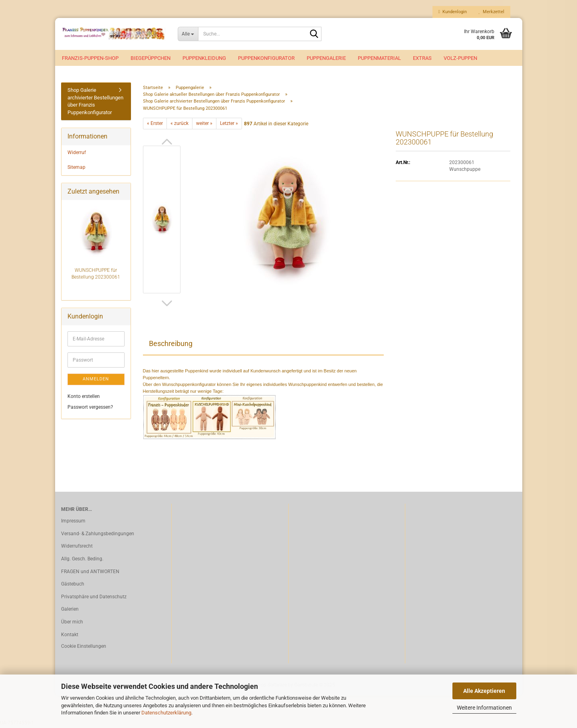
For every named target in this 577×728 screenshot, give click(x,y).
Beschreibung (171, 345)
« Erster (155, 125)
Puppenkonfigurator (266, 58)
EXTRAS (422, 58)
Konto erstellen (84, 398)
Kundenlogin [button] (453, 12)
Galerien (70, 611)
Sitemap (76, 169)
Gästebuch (73, 586)
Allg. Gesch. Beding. (82, 560)
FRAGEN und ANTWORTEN (90, 573)
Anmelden (96, 381)
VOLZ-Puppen (460, 58)
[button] (167, 143)
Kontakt (70, 636)
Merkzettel (492, 12)
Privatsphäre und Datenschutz (94, 598)
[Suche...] (188, 34)
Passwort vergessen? (90, 409)
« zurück (179, 125)
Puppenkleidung (204, 58)
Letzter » (229, 125)
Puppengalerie (326, 58)
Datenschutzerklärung (166, 713)
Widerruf (77, 154)
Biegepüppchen (151, 58)
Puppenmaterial (379, 58)
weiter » (204, 125)
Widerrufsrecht (77, 548)
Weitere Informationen (484, 708)
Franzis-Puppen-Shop (90, 58)
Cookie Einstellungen (84, 648)
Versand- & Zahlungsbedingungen (98, 535)
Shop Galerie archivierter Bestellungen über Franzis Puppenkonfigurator (95, 103)
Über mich (72, 623)
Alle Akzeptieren (484, 691)
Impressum (73, 522)
